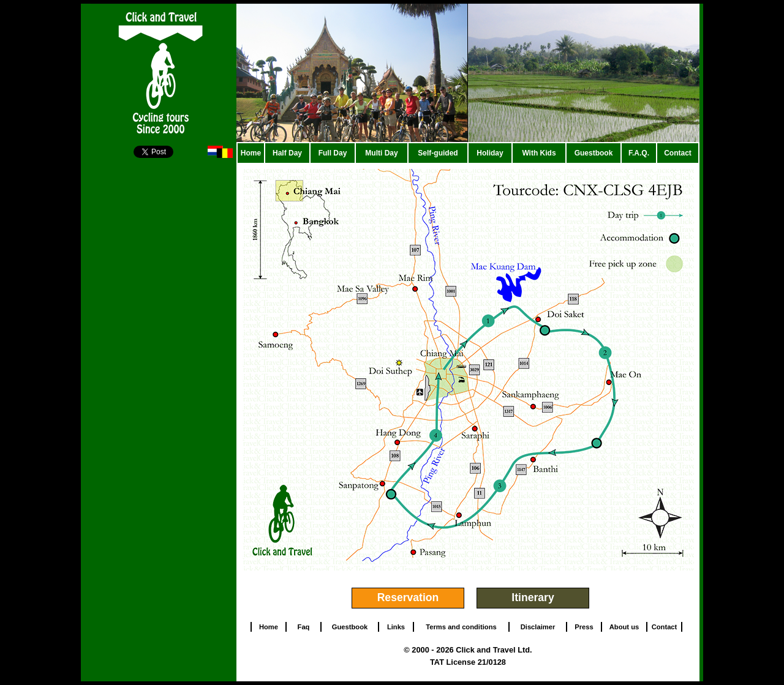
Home (251, 153)
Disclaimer (538, 627)
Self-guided (438, 153)
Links (396, 627)
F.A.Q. (639, 153)
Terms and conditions (461, 627)
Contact (678, 153)
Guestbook (594, 153)
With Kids (539, 153)
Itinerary (533, 597)
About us (624, 627)
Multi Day (381, 153)
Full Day (333, 153)
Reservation (408, 597)
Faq (304, 627)
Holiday (490, 153)
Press (584, 627)
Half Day (287, 153)
